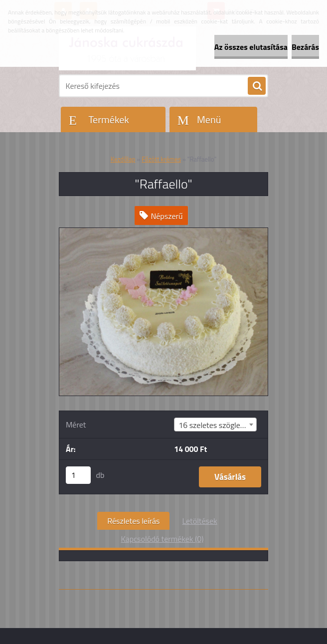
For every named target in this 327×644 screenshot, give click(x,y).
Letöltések (199, 521)
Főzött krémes (161, 159)
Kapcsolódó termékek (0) (163, 539)
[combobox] (215, 425)
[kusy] (78, 475)
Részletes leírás (133, 521)
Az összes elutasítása (251, 47)
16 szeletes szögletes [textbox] (215, 425)
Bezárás (305, 47)
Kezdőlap (123, 159)
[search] (257, 86)
